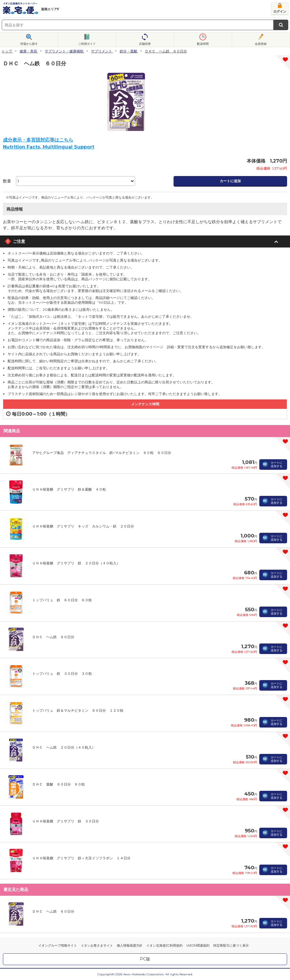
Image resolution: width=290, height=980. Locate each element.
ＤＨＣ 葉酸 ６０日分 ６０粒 (59, 784)
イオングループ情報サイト (58, 945)
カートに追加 (230, 181)
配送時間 (203, 44)
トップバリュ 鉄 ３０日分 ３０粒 (62, 673)
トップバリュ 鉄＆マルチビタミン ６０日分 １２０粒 (78, 710)
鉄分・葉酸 (128, 51)
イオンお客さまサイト (97, 945)
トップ (7, 51)
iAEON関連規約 (198, 945)
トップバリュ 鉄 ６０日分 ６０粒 (62, 600)
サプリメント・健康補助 (64, 51)
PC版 (145, 959)
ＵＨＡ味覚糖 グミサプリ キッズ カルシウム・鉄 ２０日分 (83, 526)
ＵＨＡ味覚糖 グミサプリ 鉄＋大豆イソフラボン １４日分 (81, 858)
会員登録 (261, 44)
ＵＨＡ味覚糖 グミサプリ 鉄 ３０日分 (66, 821)
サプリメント (102, 51)
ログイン (280, 11)
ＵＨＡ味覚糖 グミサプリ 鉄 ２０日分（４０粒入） (76, 563)
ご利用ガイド (87, 44)
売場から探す (29, 44)
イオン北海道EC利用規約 (164, 945)
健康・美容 (28, 51)
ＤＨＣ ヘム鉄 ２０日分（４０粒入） (64, 747)
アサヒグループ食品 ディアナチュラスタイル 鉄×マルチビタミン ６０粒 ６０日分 (102, 453)
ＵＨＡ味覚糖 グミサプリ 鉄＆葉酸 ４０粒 (69, 489)
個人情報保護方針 (130, 945)
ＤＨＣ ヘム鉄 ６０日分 (53, 637)
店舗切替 (145, 44)
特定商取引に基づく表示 (231, 945)
